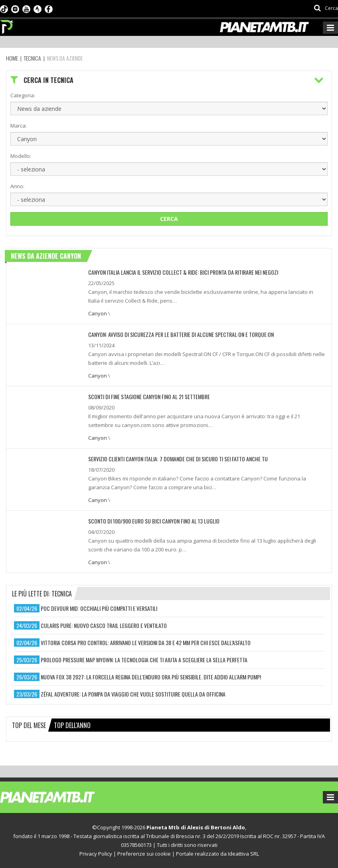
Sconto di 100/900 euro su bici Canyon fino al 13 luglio (154, 521)
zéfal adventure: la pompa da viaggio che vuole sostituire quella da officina (133, 694)
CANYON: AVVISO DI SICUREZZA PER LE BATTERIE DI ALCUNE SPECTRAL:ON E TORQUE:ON (181, 334)
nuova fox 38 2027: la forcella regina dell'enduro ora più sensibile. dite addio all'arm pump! (151, 677)
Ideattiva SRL (243, 854)
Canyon (98, 313)
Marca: (19, 126)
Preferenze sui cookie (144, 854)
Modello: (21, 156)
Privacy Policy (96, 854)
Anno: (17, 186)
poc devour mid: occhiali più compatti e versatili (99, 608)
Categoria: (23, 95)
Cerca (169, 219)
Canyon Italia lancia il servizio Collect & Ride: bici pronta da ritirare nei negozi (183, 272)
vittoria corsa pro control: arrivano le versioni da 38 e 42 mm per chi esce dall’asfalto (146, 643)
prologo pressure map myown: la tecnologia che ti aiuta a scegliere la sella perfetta (144, 660)
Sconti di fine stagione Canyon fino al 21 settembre (149, 397)
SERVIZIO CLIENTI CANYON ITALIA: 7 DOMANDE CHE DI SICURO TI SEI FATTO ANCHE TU (178, 459)
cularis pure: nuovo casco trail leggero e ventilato (104, 625)
